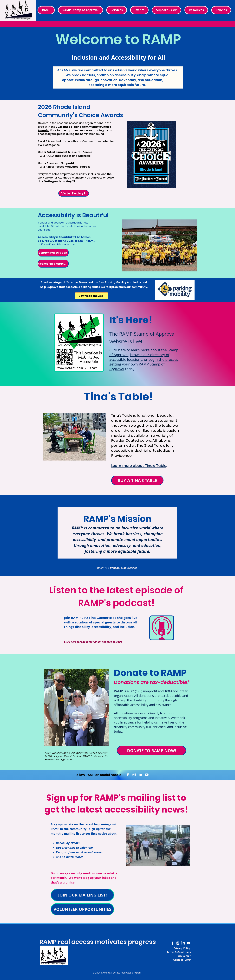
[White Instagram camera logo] (134, 775)
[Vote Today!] (74, 193)
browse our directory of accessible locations (139, 357)
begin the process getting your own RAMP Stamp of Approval (144, 364)
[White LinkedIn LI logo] (140, 775)
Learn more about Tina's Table (139, 466)
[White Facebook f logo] (128, 775)
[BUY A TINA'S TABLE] (137, 480)
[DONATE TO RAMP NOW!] (151, 751)
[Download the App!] (91, 296)
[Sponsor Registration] (53, 264)
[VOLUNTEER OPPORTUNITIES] (82, 909)
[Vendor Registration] (53, 253)
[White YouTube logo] (147, 775)
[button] (221, 10)
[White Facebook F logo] (172, 943)
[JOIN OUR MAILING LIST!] (82, 895)
